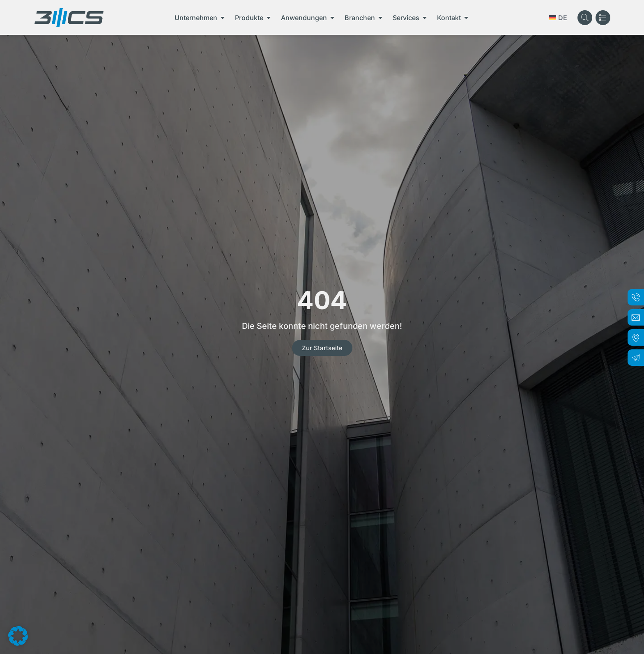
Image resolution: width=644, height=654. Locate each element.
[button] (18, 636)
